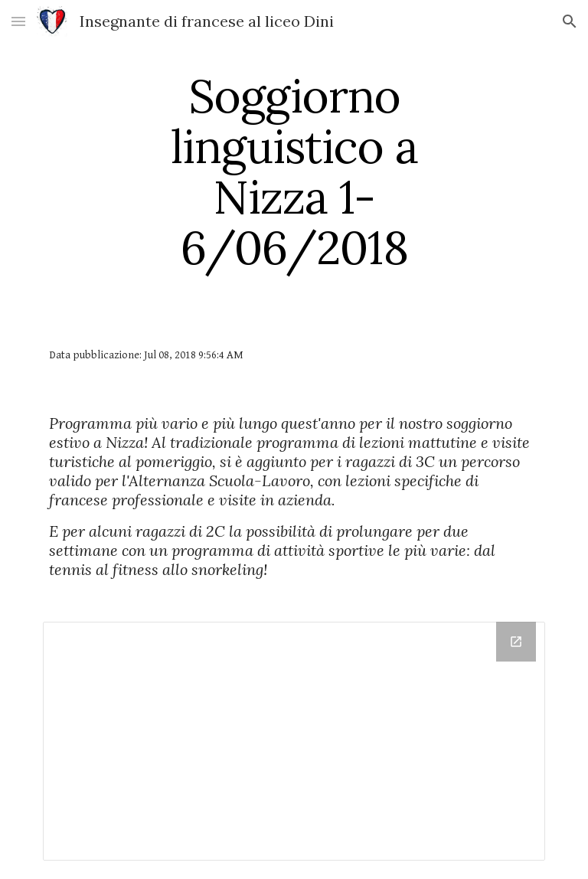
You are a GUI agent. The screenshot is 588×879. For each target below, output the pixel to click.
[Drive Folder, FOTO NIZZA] (294, 741)
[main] (294, 172)
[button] (18, 21)
